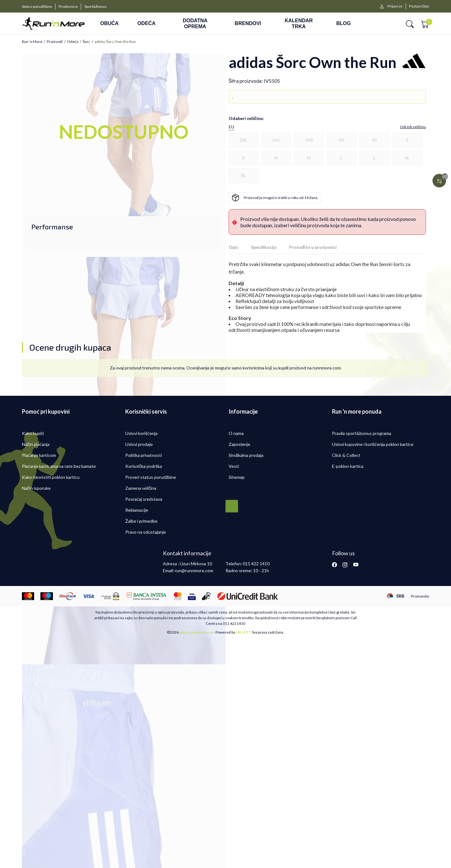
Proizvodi (55, 42)
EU (231, 127)
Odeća (73, 42)
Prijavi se (395, 6)
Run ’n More (32, 42)
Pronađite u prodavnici (313, 247)
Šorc (86, 42)
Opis (233, 247)
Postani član (419, 6)
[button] (410, 24)
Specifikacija (264, 247)
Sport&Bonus (96, 6)
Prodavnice (68, 6)
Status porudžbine (37, 6)
